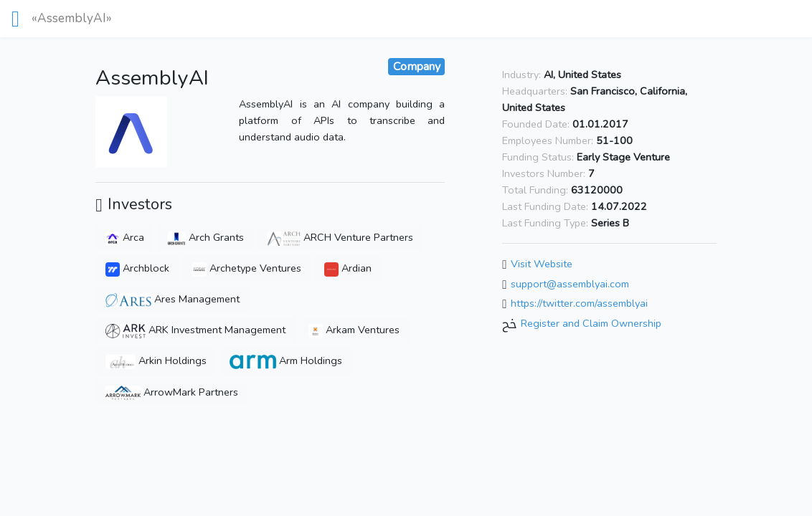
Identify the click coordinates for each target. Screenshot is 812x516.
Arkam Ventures (354, 330)
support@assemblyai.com (570, 284)
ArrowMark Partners (172, 392)
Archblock (137, 268)
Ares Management (173, 299)
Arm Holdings (286, 360)
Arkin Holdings (156, 360)
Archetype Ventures (247, 268)
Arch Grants (206, 237)
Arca (125, 237)
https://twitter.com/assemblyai (579, 304)
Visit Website (542, 264)
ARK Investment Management (195, 330)
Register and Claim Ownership (591, 323)
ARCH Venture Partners (340, 237)
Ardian (348, 268)
